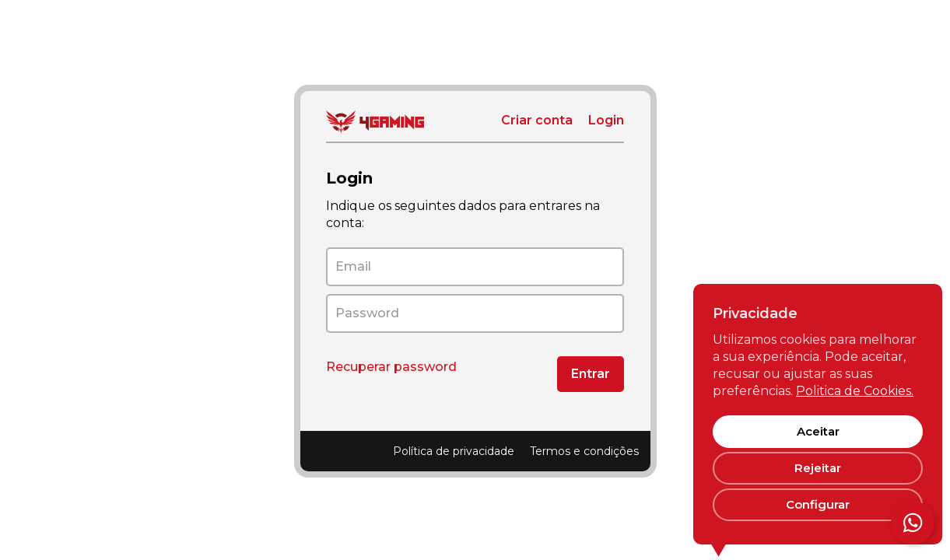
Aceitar (818, 431)
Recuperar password (391, 367)
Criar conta (537, 120)
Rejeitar (818, 468)
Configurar (818, 504)
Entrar (591, 374)
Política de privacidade (454, 451)
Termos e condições (584, 451)
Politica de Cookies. (855, 391)
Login (606, 120)
